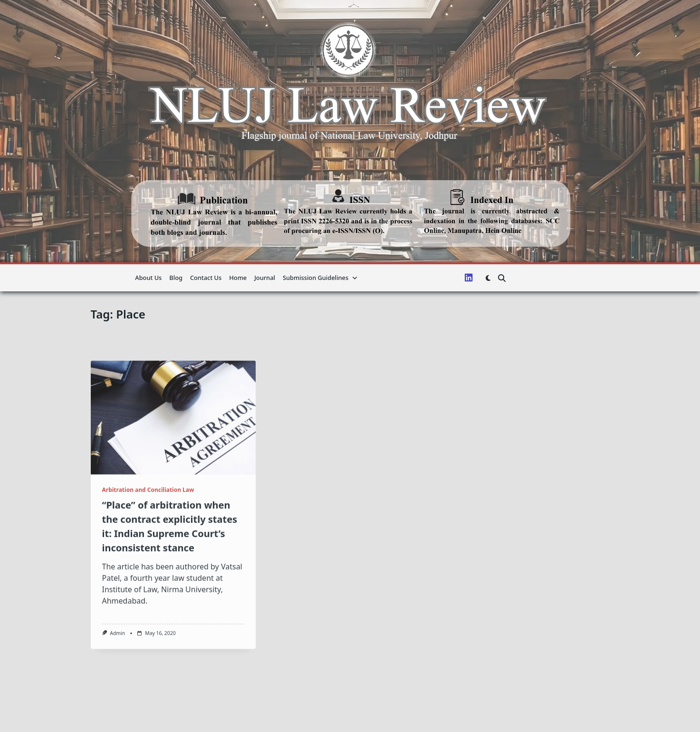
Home (238, 278)
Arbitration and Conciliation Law (148, 559)
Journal (265, 278)
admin (117, 703)
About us (148, 278)
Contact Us (206, 278)
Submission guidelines (320, 278)
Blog (176, 278)
